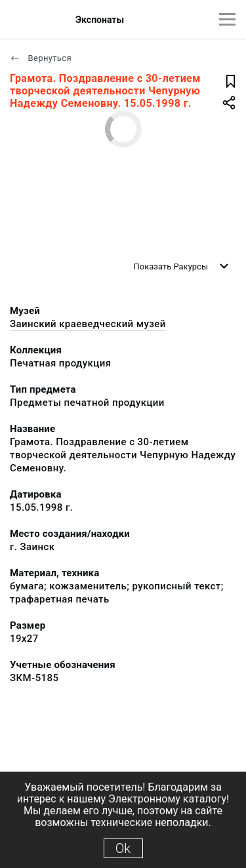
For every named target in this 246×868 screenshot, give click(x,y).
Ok (123, 848)
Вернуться (41, 58)
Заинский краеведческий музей (88, 324)
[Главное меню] (227, 19)
